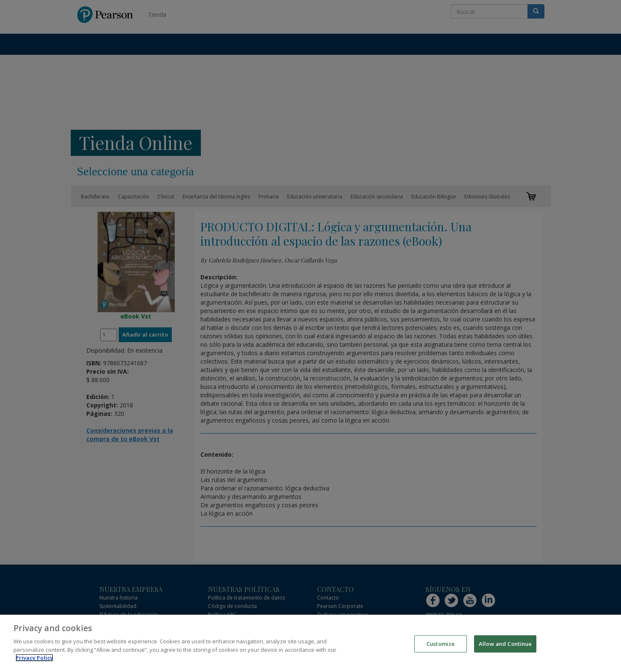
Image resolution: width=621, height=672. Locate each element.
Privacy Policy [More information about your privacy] (34, 659)
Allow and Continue (505, 644)
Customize (441, 644)
